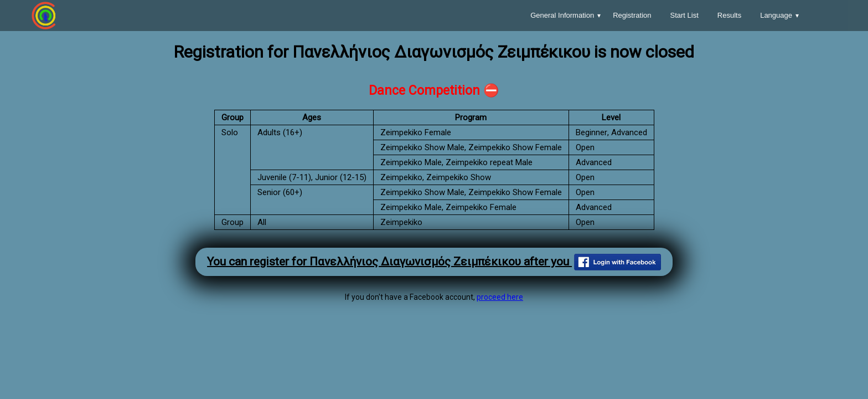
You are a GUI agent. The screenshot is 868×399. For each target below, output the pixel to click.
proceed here (500, 297)
